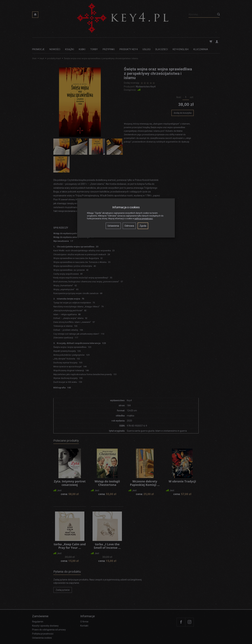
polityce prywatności (144, 219)
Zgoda (143, 226)
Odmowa (129, 226)
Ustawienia (113, 226)
